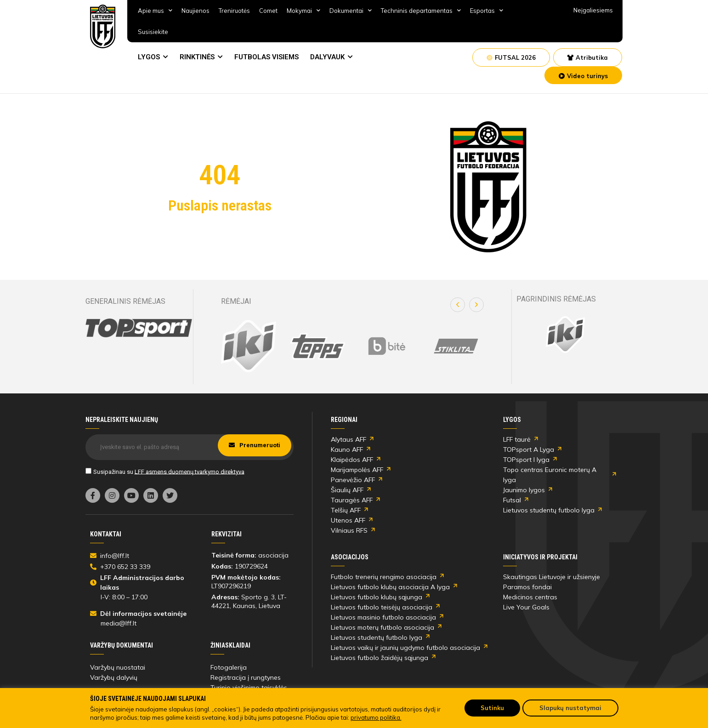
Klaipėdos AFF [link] (352, 460)
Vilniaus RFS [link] (349, 530)
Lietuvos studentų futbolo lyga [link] (549, 510)
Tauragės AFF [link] (352, 500)
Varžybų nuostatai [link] (118, 667)
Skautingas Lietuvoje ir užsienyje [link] (552, 577)
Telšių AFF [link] (346, 510)
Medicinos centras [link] (530, 597)
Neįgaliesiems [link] (593, 10)
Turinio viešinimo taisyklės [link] (249, 688)
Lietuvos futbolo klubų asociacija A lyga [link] (390, 587)
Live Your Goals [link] (526, 607)
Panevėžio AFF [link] (353, 480)
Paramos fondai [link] (527, 587)
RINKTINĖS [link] (197, 57)
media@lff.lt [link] (119, 623)
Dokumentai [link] (351, 10)
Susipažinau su (169, 471)
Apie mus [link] (155, 10)
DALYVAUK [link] (327, 57)
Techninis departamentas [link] (421, 10)
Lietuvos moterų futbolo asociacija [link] (382, 627)
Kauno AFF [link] (347, 449)
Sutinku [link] (492, 708)
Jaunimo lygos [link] (524, 490)
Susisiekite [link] (153, 32)
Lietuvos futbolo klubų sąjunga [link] (377, 597)
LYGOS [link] (149, 57)
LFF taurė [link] (517, 439)
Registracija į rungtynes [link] (246, 677)
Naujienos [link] (195, 11)
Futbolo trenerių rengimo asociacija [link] (384, 577)
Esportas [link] (487, 10)
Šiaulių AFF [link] (347, 490)
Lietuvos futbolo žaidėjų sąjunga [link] (379, 658)
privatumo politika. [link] (376, 717)
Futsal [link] (512, 500)
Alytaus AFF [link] (348, 439)
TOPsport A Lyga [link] (529, 449)
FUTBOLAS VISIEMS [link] (266, 57)
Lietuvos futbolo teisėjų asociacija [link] (382, 607)
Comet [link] (268, 11)
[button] (458, 305)
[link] (103, 26)
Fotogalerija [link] (229, 667)
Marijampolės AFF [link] (357, 470)
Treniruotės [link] (234, 11)
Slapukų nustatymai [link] (570, 708)
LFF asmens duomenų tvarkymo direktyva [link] (190, 471)
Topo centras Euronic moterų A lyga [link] (550, 475)
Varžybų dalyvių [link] (114, 677)
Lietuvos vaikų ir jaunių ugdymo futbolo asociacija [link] (405, 648)
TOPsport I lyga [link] (526, 460)
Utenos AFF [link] (348, 520)
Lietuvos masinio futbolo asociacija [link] (383, 617)
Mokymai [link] (303, 10)
